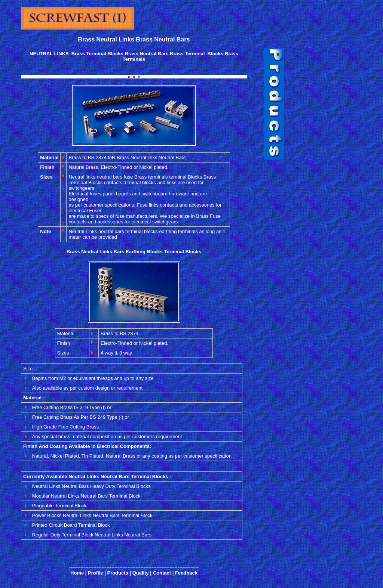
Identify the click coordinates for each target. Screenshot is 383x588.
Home (77, 573)
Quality (141, 573)
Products (117, 573)
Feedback (186, 573)
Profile (95, 573)
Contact (162, 573)
